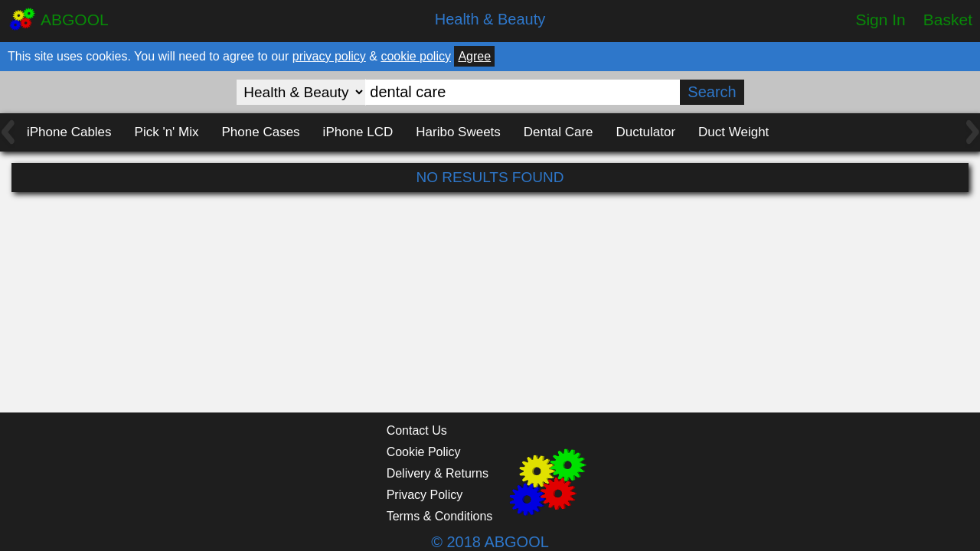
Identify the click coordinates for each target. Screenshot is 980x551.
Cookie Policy (424, 452)
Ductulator (646, 132)
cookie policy (416, 56)
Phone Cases (261, 132)
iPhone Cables (69, 132)
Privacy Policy (425, 495)
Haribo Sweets (458, 132)
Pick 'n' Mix (167, 132)
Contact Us (417, 430)
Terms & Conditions (440, 516)
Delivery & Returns (438, 473)
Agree (474, 56)
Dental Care (559, 132)
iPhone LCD (358, 132)
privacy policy (329, 56)
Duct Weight (733, 132)
